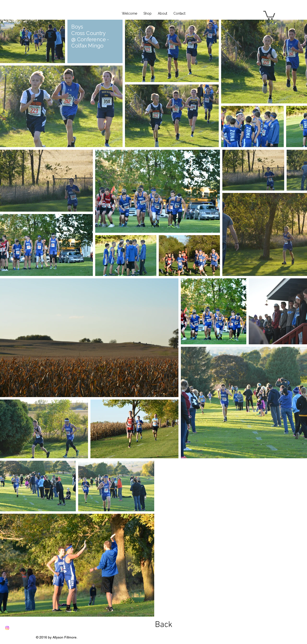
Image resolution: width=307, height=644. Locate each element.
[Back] (164, 625)
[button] (269, 15)
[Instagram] (7, 628)
